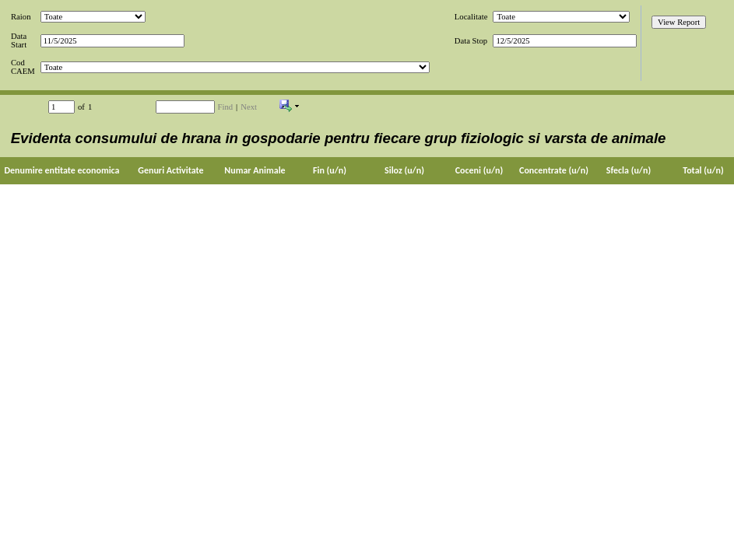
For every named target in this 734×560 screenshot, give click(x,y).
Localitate (471, 17)
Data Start (19, 40)
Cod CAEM (23, 67)
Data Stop (471, 41)
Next (249, 107)
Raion (21, 17)
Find (226, 107)
